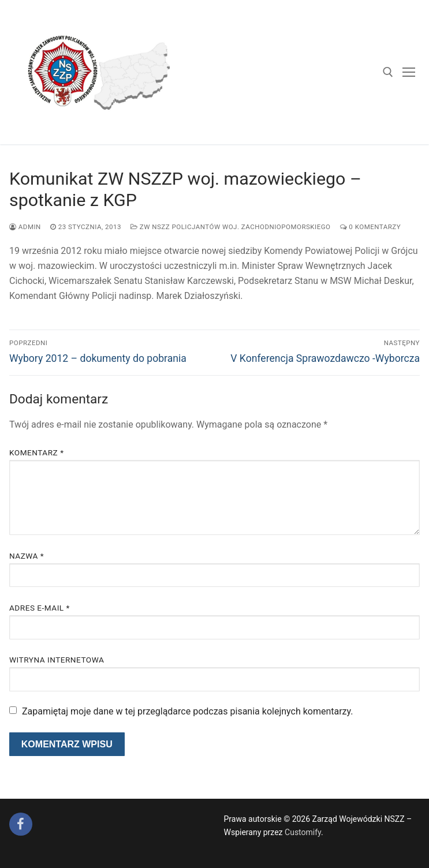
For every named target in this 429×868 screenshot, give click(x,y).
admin (25, 227)
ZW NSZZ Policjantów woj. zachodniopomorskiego (231, 227)
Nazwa (27, 556)
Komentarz (36, 452)
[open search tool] (388, 72)
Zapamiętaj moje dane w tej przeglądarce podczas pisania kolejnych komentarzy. (188, 711)
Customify (303, 832)
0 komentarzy (371, 227)
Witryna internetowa (57, 660)
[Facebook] (21, 824)
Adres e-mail (40, 608)
